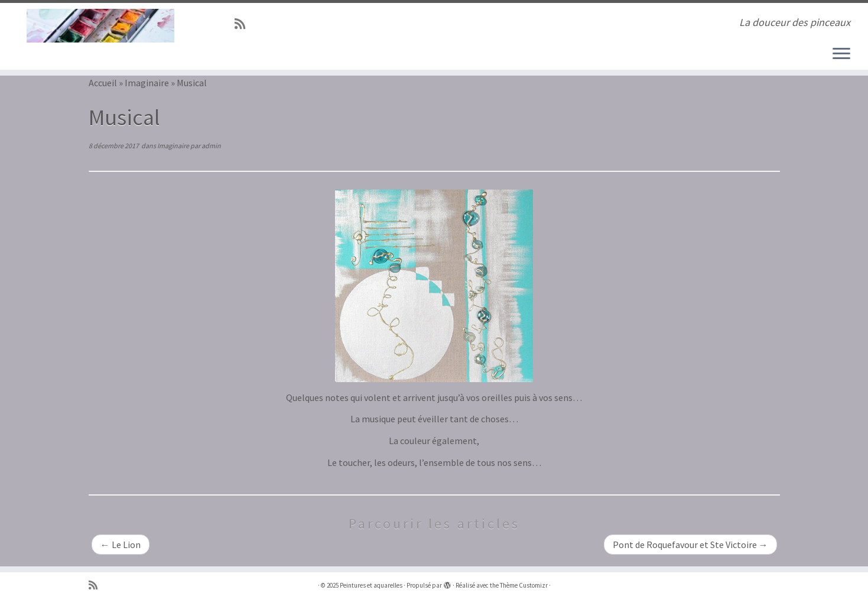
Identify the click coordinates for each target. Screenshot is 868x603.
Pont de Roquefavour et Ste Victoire (690, 545)
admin (211, 146)
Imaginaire (147, 83)
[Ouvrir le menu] (841, 54)
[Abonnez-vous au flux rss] (244, 24)
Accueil (103, 83)
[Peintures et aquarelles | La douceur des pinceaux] (100, 26)
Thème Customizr (524, 585)
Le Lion (121, 545)
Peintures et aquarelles (371, 585)
